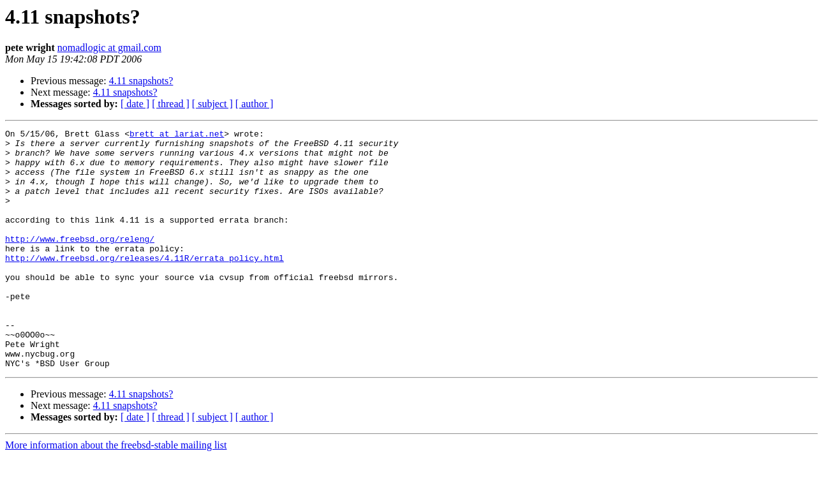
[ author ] (255, 104)
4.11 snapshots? (141, 81)
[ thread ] (171, 104)
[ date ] (135, 104)
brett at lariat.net (177, 135)
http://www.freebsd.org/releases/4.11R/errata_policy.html (145, 285)
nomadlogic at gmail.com (109, 48)
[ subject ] (212, 104)
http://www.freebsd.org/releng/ (80, 262)
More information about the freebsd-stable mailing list (116, 493)
